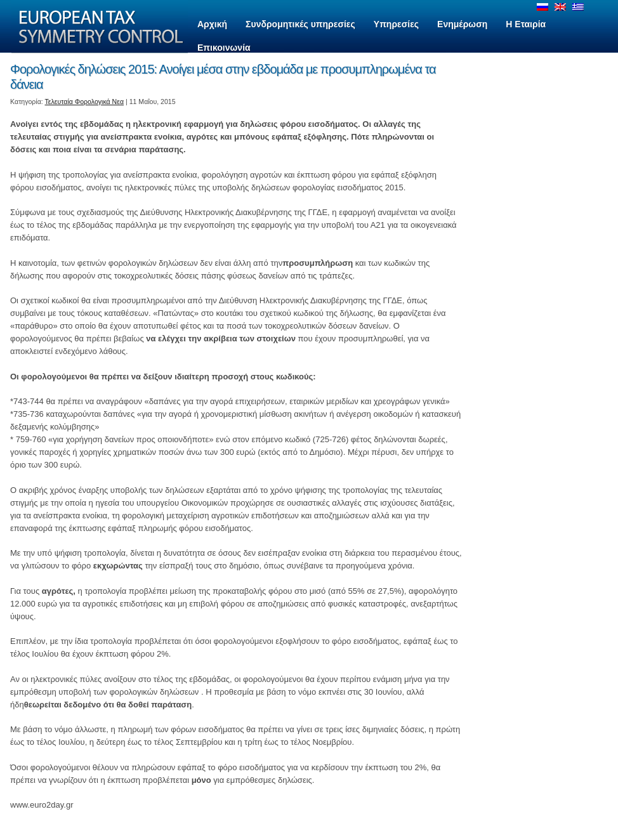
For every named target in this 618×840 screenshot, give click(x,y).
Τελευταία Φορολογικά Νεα (85, 102)
